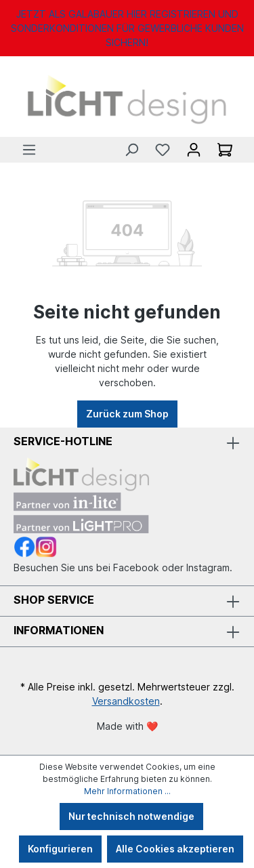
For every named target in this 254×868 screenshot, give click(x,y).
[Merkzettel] (163, 150)
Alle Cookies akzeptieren (175, 849)
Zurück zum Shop (127, 414)
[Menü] (29, 150)
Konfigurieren (60, 849)
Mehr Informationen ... (127, 791)
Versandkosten (126, 701)
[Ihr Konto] (194, 150)
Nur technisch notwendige (131, 816)
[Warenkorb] (225, 150)
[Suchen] (131, 150)
